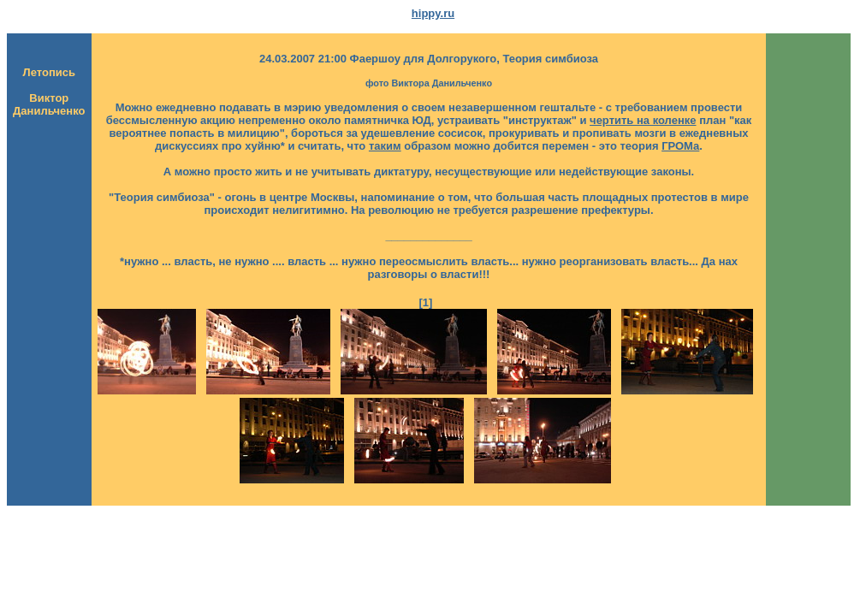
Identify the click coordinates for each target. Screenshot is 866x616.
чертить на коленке (643, 120)
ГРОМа (680, 146)
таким (385, 146)
